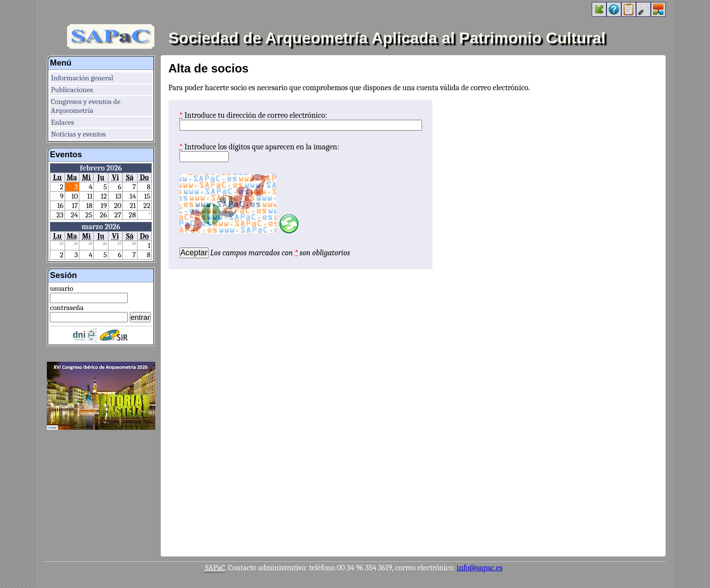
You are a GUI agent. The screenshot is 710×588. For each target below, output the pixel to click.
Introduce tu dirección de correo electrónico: (256, 115)
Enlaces (62, 122)
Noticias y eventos (78, 134)
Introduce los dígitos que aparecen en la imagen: (262, 147)
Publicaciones (72, 90)
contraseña (67, 308)
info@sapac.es (479, 568)
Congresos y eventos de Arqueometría (86, 106)
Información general (82, 78)
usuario (61, 288)
